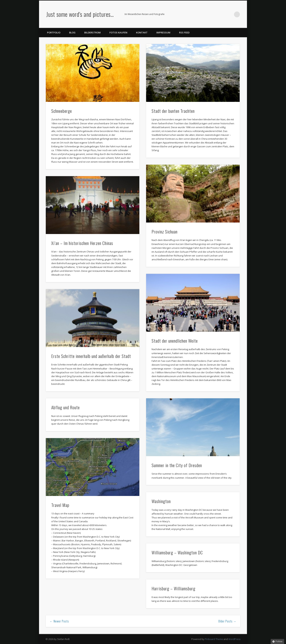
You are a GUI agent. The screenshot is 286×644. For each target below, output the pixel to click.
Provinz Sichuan (165, 231)
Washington (161, 501)
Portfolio (54, 32)
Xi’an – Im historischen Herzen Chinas (82, 243)
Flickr (222, 14)
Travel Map (60, 505)
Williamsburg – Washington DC (177, 552)
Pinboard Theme (214, 639)
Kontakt (142, 32)
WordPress (234, 639)
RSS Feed (184, 32)
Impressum (163, 32)
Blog (72, 32)
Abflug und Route (65, 407)
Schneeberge (62, 111)
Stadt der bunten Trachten (173, 111)
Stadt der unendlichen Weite (175, 341)
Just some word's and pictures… (80, 14)
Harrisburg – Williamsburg (173, 588)
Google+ (229, 14)
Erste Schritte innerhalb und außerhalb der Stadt (91, 356)
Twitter (214, 14)
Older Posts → (227, 621)
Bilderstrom (92, 32)
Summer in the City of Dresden (177, 465)
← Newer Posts (59, 621)
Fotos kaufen (118, 32)
